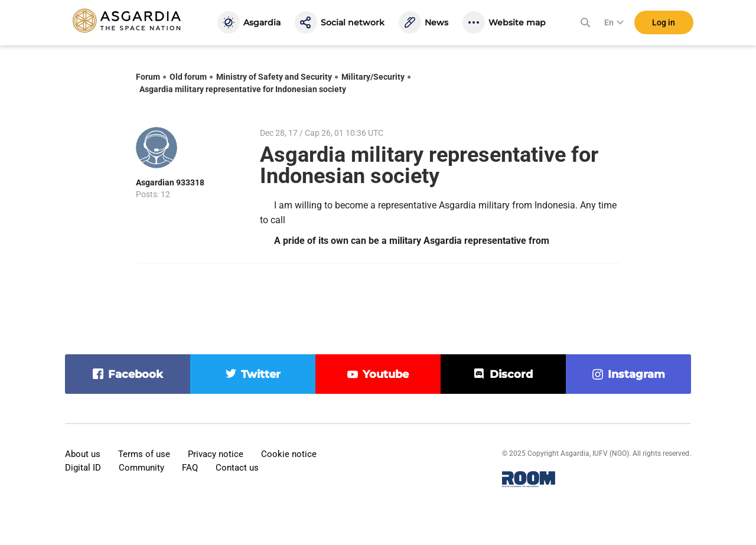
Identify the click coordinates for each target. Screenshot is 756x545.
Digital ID (83, 468)
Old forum (188, 77)
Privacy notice (216, 454)
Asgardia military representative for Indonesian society (243, 89)
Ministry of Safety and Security (274, 77)
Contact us (237, 468)
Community (141, 468)
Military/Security (373, 77)
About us (83, 454)
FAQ (190, 468)
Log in (664, 23)
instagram (636, 374)
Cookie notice (289, 454)
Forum (148, 77)
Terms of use (144, 454)
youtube (386, 374)
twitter (261, 374)
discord (511, 374)
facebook (136, 374)
